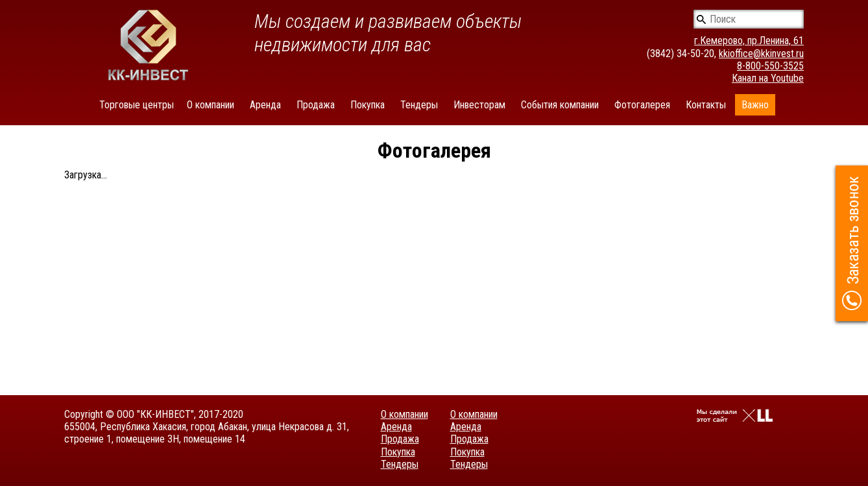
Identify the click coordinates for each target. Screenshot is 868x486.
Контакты (706, 105)
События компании (560, 105)
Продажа (316, 105)
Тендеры (419, 105)
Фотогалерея (642, 105)
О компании (211, 105)
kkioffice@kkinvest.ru (761, 54)
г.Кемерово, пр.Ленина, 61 (749, 41)
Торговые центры (137, 105)
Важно (755, 105)
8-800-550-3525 (770, 66)
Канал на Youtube (768, 78)
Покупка (368, 105)
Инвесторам (479, 105)
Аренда (265, 105)
